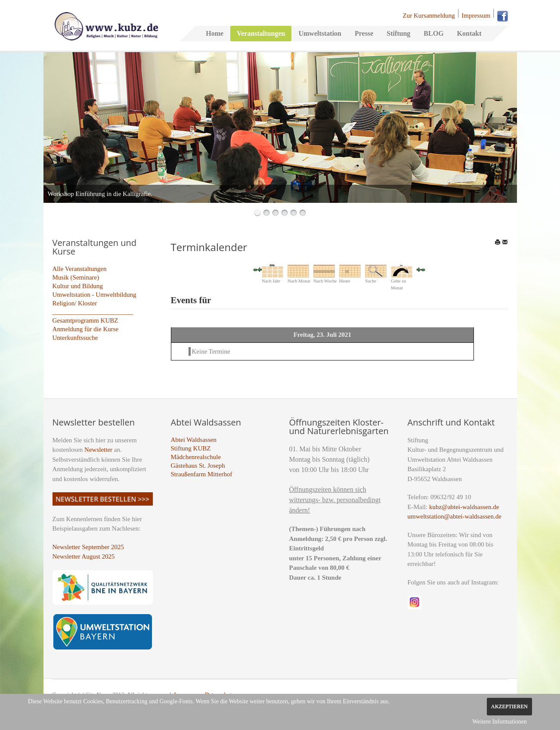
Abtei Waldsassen (194, 440)
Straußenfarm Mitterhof (202, 474)
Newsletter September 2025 (88, 547)
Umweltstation (320, 33)
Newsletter (98, 450)
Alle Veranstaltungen (80, 269)
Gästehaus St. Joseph (198, 466)
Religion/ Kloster (75, 303)
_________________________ (93, 312)
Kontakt (469, 33)
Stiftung (398, 33)
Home (215, 33)
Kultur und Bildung (78, 286)
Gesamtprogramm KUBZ (85, 320)
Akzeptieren (509, 706)
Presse (364, 33)
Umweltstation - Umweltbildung (94, 295)
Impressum (476, 16)
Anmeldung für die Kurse (86, 329)
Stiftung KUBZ (191, 448)
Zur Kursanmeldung (429, 16)
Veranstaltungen (261, 33)
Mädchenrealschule (196, 457)
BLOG (433, 33)
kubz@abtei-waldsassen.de (464, 507)
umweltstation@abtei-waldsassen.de (455, 516)
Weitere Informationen (500, 722)
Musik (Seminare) (76, 277)
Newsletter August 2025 (84, 556)
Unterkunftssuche (75, 338)
